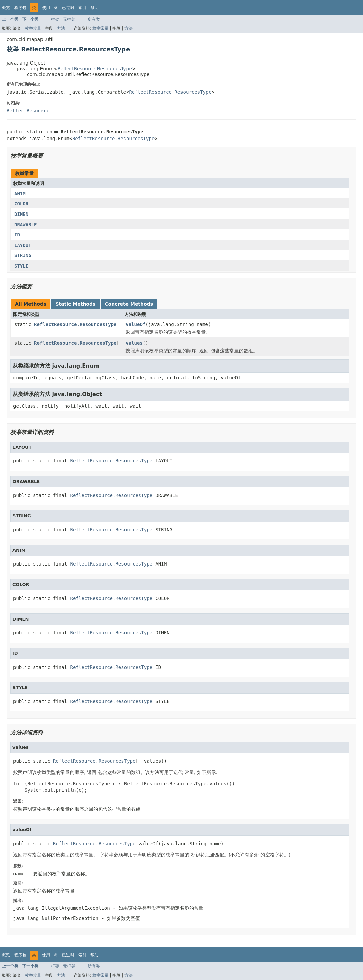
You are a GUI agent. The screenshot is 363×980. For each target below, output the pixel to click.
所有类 (94, 19)
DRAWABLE (25, 225)
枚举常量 (33, 28)
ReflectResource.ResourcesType (95, 69)
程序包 (20, 8)
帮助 (94, 8)
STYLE (21, 266)
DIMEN (21, 214)
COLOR (21, 204)
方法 (61, 28)
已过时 (68, 8)
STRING (23, 255)
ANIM (20, 194)
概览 (6, 8)
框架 (55, 19)
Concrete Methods (129, 304)
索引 (82, 8)
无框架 (69, 19)
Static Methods (75, 304)
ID (17, 235)
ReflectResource (28, 111)
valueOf (135, 324)
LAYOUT (23, 245)
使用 (46, 8)
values (134, 343)
